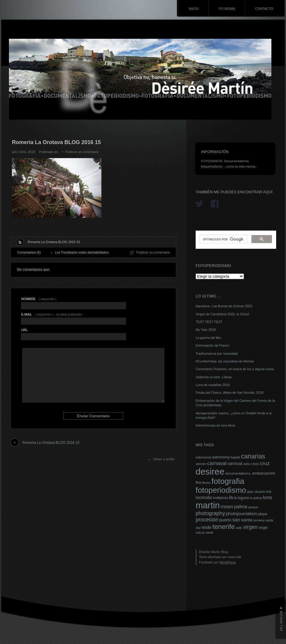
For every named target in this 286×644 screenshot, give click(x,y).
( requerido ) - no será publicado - (52, 314)
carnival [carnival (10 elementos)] (235, 464)
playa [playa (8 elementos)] (263, 514)
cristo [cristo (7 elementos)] (255, 464)
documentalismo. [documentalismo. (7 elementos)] (238, 473)
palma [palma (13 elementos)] (241, 506)
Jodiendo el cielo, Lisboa (214, 377)
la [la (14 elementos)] (231, 497)
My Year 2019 (206, 330)
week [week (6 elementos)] (210, 532)
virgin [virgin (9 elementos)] (263, 528)
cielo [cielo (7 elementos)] (246, 464)
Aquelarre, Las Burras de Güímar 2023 (224, 306)
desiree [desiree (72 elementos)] (210, 471)
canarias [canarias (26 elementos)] (253, 456)
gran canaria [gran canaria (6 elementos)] (256, 492)
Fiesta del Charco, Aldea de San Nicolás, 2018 (229, 393)
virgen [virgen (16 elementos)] (250, 527)
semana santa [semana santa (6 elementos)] (263, 520)
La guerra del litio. (209, 338)
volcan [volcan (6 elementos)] (200, 532)
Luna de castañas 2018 (213, 385)
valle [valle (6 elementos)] (239, 528)
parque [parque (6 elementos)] (253, 507)
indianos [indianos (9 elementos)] (221, 498)
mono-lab (235, 557)
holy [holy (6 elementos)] (269, 492)
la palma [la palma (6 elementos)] (256, 498)
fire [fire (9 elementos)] (198, 482)
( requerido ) (39, 299)
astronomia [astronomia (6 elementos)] (204, 457)
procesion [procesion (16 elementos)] (207, 520)
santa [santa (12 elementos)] (247, 520)
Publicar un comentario (82, 152)
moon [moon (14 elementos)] (227, 507)
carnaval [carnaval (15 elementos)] (217, 463)
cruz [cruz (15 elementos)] (265, 463)
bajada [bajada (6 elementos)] (235, 457)
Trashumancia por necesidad (217, 353)
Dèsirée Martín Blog (213, 552)
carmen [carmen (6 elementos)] (201, 464)
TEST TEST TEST (209, 322)
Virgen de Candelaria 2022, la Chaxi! (222, 314)
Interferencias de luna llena (215, 425)
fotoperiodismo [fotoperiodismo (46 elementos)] (221, 490)
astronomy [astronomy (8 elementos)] (221, 457)
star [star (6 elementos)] (198, 528)
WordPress (228, 562)
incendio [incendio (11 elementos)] (204, 498)
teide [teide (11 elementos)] (207, 527)
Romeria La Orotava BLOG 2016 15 (51, 443)
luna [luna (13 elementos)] (267, 497)
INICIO (194, 9)
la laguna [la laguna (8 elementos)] (241, 498)
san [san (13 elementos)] (236, 520)
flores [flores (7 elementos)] (206, 483)
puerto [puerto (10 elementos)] (225, 520)
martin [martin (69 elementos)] (208, 505)
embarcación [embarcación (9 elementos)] (264, 473)
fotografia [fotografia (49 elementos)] (228, 481)
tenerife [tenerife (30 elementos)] (224, 527)
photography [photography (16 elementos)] (210, 513)
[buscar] (223, 239)
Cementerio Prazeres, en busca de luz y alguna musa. (235, 369)
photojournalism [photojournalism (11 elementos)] (241, 514)
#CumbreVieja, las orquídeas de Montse (225, 361)
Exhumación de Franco (212, 345)
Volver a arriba (164, 459)
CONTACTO (264, 9)
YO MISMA (227, 9)
